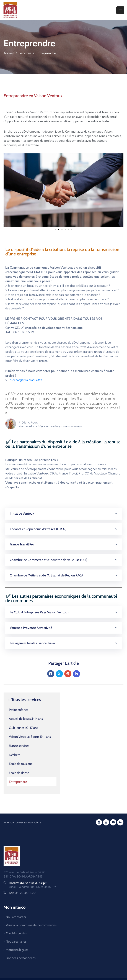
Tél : (22, 893)
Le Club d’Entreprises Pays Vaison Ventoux (39, 612)
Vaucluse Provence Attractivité (31, 628)
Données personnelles (21, 958)
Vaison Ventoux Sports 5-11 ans (30, 737)
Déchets (14, 755)
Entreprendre (18, 782)
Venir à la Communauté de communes (31, 925)
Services (25, 53)
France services (19, 746)
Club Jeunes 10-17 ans (23, 728)
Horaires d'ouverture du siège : (28, 883)
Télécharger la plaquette (25, 380)
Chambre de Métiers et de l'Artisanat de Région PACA (46, 575)
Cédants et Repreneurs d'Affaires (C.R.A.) (38, 529)
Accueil (9, 53)
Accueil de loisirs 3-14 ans (26, 719)
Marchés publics (16, 933)
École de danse (19, 773)
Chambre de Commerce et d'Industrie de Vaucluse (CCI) (49, 560)
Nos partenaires (16, 941)
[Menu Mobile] (120, 10)
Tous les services (24, 700)
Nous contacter (16, 917)
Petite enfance (19, 710)
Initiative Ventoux (22, 514)
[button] (56, 230)
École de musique (21, 764)
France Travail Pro (22, 544)
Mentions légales (17, 950)
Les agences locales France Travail (33, 643)
